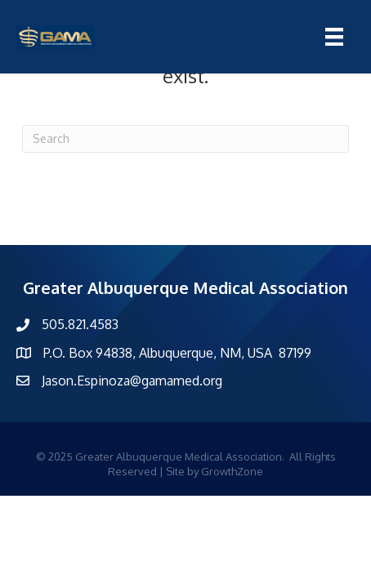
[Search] (185, 139)
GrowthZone (232, 471)
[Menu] (334, 37)
